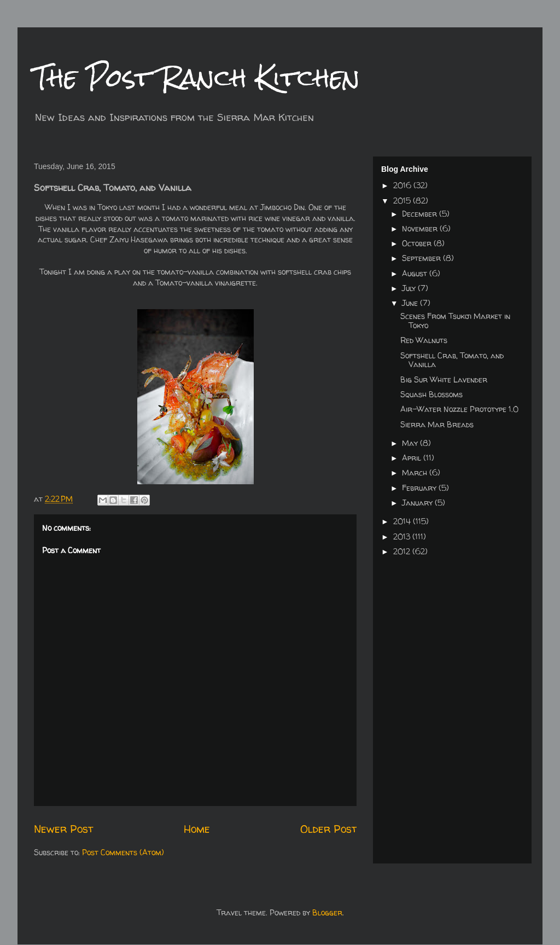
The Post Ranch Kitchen (197, 77)
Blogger (327, 912)
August (416, 273)
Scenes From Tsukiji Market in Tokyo (455, 321)
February (420, 488)
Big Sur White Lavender (444, 379)
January (418, 503)
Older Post (328, 829)
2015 (403, 201)
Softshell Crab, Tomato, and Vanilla (452, 360)
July (410, 288)
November (421, 228)
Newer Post (63, 829)
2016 (403, 185)
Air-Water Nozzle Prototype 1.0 (459, 409)
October (418, 243)
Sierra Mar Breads (437, 424)
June (411, 303)
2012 (403, 551)
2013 (403, 537)
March (416, 472)
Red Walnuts (424, 340)
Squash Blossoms (431, 394)
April (413, 458)
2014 (403, 521)
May (411, 443)
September (422, 258)
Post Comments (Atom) (123, 852)
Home (197, 829)
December (421, 214)
